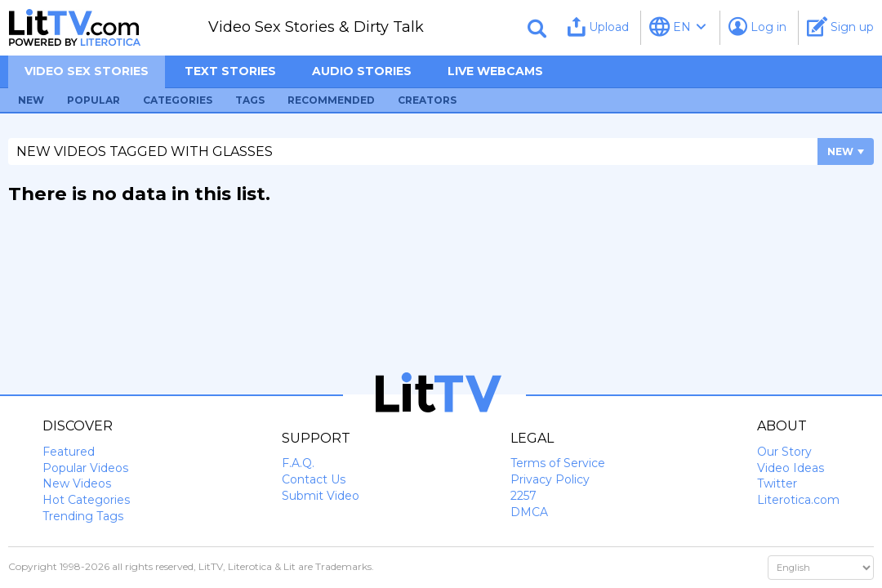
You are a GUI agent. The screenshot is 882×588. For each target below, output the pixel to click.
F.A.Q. (298, 463)
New (31, 100)
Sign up (840, 27)
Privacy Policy (550, 479)
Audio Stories (362, 71)
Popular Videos (85, 468)
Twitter (777, 483)
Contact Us (314, 479)
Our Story (784, 452)
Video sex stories (87, 71)
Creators (427, 100)
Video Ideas (791, 468)
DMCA (529, 512)
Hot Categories (86, 500)
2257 (523, 496)
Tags (250, 100)
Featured (69, 452)
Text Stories (230, 71)
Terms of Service (558, 463)
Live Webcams (495, 71)
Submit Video (321, 496)
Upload (598, 27)
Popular (94, 100)
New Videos (77, 483)
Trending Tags (83, 516)
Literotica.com (798, 500)
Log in (757, 27)
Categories (178, 100)
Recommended (331, 100)
